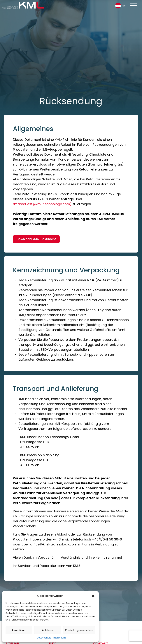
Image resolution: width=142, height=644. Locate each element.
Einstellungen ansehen (79, 630)
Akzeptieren (19, 630)
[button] (93, 596)
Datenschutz (44, 638)
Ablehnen (48, 630)
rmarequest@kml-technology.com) (42, 204)
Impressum (59, 638)
